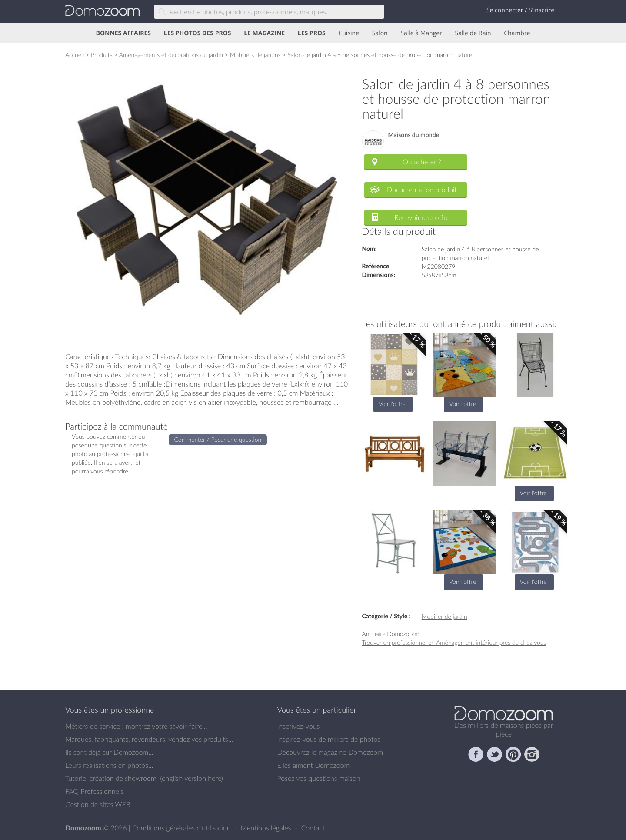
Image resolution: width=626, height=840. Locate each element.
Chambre (517, 33)
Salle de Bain (473, 33)
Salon (380, 33)
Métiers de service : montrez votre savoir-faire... (136, 726)
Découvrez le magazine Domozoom (330, 752)
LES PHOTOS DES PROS (198, 33)
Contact (313, 828)
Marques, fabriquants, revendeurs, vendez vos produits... (149, 739)
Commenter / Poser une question (218, 439)
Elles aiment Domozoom (314, 765)
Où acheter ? (422, 162)
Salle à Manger (421, 33)
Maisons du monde (414, 135)
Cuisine (349, 33)
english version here (191, 778)
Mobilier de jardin (445, 616)
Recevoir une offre (422, 217)
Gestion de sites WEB (98, 804)
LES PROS (312, 33)
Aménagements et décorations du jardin (171, 55)
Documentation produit (422, 190)
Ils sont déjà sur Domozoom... (109, 752)
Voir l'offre (392, 404)
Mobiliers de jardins (255, 55)
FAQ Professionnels (94, 791)
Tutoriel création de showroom (111, 778)
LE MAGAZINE (264, 33)
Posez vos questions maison (319, 778)
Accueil (75, 55)
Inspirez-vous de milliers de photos (329, 739)
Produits (102, 55)
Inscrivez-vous (299, 726)
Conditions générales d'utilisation (182, 828)
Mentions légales (267, 828)
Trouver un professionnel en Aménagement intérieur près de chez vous (454, 642)
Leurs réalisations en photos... (109, 765)
